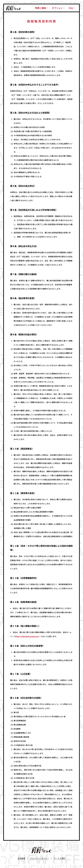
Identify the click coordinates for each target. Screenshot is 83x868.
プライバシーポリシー (40, 858)
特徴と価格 (40, 8)
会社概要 (21, 858)
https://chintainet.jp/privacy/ (27, 636)
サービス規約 (60, 858)
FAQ (71, 8)
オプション (57, 8)
